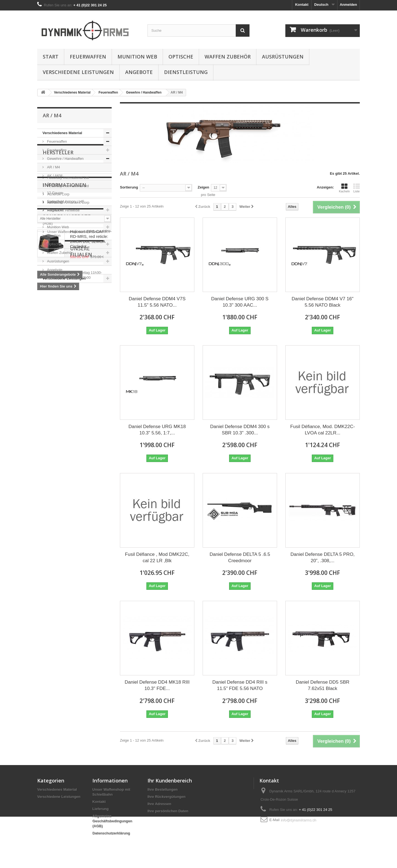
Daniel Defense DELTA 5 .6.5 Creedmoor (240, 558)
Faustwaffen (56, 150)
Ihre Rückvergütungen (167, 797)
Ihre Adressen (159, 804)
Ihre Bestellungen (163, 789)
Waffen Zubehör (228, 57)
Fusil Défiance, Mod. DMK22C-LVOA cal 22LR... (323, 430)
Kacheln (344, 188)
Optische (181, 57)
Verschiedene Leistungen (78, 72)
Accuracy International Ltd (68, 322)
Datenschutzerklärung (111, 833)
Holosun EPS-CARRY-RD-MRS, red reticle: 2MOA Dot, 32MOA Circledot (91, 472)
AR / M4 (53, 167)
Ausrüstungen (283, 57)
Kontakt (302, 5)
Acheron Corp (58, 339)
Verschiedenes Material (62, 133)
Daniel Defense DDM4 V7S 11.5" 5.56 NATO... (157, 302)
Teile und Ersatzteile (63, 218)
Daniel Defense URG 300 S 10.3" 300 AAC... (240, 302)
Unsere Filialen (64, 528)
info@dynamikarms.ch (298, 820)
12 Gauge (54, 193)
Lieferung (54, 399)
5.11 (50, 314)
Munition (53, 236)
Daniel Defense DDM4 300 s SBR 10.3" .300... (240, 430)
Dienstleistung (186, 72)
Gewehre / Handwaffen (65, 159)
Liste (356, 188)
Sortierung (129, 187)
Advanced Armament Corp (68, 347)
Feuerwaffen (88, 57)
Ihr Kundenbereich (170, 781)
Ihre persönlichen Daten (168, 811)
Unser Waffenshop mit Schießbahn (75, 428)
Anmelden (348, 5)
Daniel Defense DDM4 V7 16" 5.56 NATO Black (323, 302)
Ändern (52, 184)
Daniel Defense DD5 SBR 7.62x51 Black (323, 685)
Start (51, 57)
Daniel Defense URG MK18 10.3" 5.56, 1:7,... (157, 430)
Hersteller (58, 299)
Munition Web (137, 57)
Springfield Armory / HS (65, 201)
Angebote (139, 72)
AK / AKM (54, 176)
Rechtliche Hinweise (63, 407)
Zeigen (203, 187)
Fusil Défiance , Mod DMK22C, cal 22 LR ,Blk (157, 558)
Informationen (65, 384)
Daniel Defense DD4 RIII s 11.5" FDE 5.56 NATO (240, 685)
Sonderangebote (67, 449)
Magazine (54, 210)
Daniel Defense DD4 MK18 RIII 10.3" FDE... (157, 685)
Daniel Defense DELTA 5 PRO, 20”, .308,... (323, 558)
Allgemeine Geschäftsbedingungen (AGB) (112, 821)
